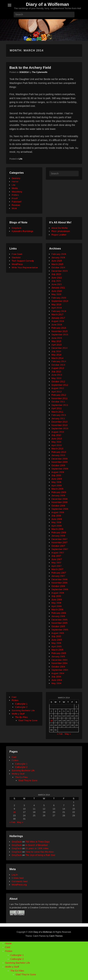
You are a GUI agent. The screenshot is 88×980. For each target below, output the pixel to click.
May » (68, 734)
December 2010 (60, 422)
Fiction (15, 700)
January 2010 (58, 455)
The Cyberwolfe (40, 72)
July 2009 (56, 475)
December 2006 (60, 579)
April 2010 (57, 445)
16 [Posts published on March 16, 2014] (51, 721)
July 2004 (56, 677)
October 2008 (58, 506)
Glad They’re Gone (28, 780)
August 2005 (58, 633)
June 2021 (57, 284)
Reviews (16, 205)
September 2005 (60, 630)
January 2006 (58, 616)
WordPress (17, 264)
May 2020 (56, 294)
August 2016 (58, 321)
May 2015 (56, 341)
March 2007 (57, 569)
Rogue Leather (59, 235)
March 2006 (57, 610)
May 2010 (56, 442)
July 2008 (56, 516)
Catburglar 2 (21, 707)
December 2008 (60, 499)
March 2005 (57, 650)
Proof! (15, 198)
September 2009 (60, 469)
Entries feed (18, 878)
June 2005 (57, 640)
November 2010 (60, 425)
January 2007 (58, 576)
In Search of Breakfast (37, 845)
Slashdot (16, 258)
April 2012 (57, 392)
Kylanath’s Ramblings (23, 231)
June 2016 (57, 325)
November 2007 (60, 542)
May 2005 (56, 643)
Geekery (16, 178)
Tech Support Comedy (23, 261)
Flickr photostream (61, 231)
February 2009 (59, 492)
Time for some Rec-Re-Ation (40, 852)
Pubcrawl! (17, 202)
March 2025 (57, 264)
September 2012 (60, 385)
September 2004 (60, 670)
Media (15, 188)
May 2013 (56, 378)
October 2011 (58, 402)
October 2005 (58, 626)
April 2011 (57, 408)
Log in (15, 875)
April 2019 (57, 308)
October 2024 (58, 267)
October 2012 (58, 381)
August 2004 (58, 673)
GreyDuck (17, 842)
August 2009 (58, 472)
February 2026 (59, 254)
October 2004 (58, 667)
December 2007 (60, 539)
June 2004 (57, 680)
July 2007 (56, 556)
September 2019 (60, 301)
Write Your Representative (25, 267)
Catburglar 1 (21, 704)
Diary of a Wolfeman (47, 4)
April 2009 (57, 486)
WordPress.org (19, 885)
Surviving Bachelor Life (23, 710)
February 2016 (59, 328)
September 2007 (60, 549)
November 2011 (60, 398)
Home (8, 943)
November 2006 (60, 583)
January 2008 (58, 536)
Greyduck (17, 228)
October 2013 (58, 365)
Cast (14, 697)
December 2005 (60, 620)
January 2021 (58, 288)
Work (14, 208)
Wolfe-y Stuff (18, 714)
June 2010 (57, 439)
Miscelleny (17, 192)
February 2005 (59, 653)
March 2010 (57, 449)
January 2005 (58, 656)
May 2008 (56, 522)
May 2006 (56, 603)
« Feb (60, 734)
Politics (15, 195)
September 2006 (60, 589)
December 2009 (60, 459)
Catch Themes (56, 936)
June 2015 (57, 338)
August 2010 (58, 432)
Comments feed (20, 881)
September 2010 (60, 428)
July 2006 (56, 596)
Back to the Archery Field (30, 68)
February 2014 (59, 361)
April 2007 (57, 566)
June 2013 (57, 375)
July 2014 (56, 351)
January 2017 (58, 318)
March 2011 (57, 412)
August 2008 (58, 512)
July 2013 (56, 372)
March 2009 (57, 489)
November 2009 (60, 462)
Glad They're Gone (28, 720)
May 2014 (56, 355)
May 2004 (56, 683)
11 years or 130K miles (37, 848)
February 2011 (59, 415)
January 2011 (58, 418)
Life (20, 159)
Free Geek (17, 254)
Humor (15, 182)
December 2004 (60, 660)
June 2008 (57, 519)
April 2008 (57, 526)
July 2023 (56, 274)
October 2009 (58, 465)
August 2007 (58, 553)
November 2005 (60, 623)
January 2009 (58, 496)
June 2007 (57, 559)
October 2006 (58, 586)
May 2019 (56, 304)
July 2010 (56, 435)
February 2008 (59, 532)
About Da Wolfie (60, 228)
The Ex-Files (21, 717)
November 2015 (60, 331)
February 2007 (59, 573)
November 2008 (60, 502)
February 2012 (59, 395)
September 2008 (60, 509)
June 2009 (57, 479)
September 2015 (60, 335)
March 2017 (57, 314)
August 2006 (58, 593)
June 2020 (57, 291)
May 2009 (56, 482)
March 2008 (57, 529)
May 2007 (56, 563)
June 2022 (57, 278)
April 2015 (57, 345)
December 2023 (60, 271)
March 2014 (57, 358)
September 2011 (60, 405)
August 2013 (58, 368)
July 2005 (56, 636)
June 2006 (57, 600)
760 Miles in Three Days (38, 842)
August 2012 (58, 388)
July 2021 (56, 281)
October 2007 (58, 546)
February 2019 (59, 311)
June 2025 (57, 261)
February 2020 (59, 298)
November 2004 (60, 663)
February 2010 (59, 452)
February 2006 (59, 613)
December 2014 (60, 348)
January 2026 (58, 258)
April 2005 (57, 646)
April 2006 (57, 606)
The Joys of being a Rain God (40, 855)
